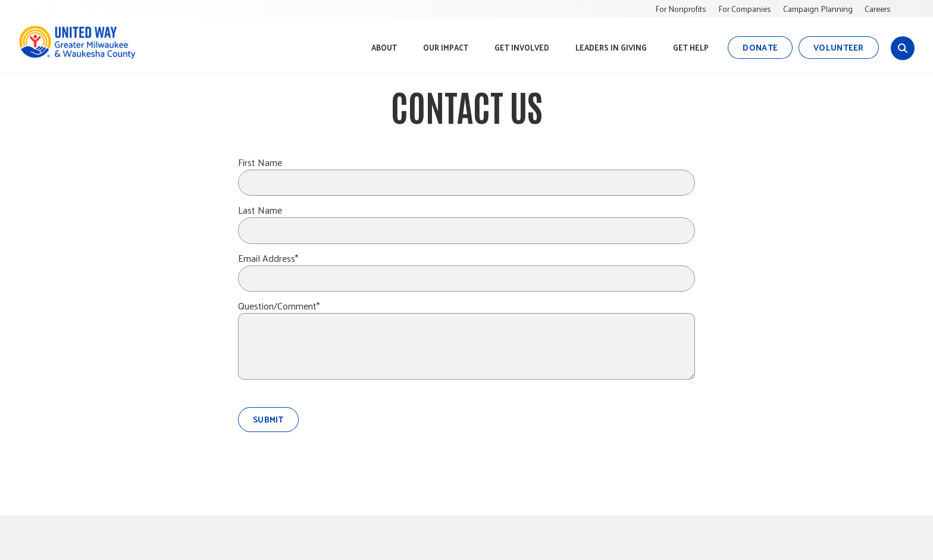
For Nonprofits (681, 9)
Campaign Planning (818, 9)
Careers (878, 9)
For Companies (745, 9)
